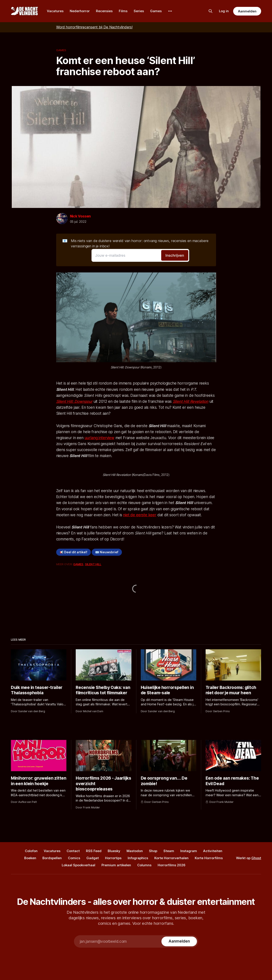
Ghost (256, 858)
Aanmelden (247, 11)
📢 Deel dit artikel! (73, 552)
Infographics (138, 858)
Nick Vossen (80, 216)
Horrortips (113, 858)
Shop (153, 851)
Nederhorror (80, 11)
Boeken (30, 858)
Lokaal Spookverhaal (78, 865)
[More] (170, 11)
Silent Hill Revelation (191, 401)
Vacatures (55, 11)
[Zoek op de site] (210, 11)
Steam (169, 851)
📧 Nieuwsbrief (107, 552)
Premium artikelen (116, 865)
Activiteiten (213, 851)
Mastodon (135, 851)
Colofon (31, 851)
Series (139, 11)
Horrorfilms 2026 (172, 865)
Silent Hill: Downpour (74, 401)
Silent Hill (93, 564)
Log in (224, 11)
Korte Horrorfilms (209, 858)
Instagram (189, 851)
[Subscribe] (179, 941)
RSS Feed (94, 851)
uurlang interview (99, 438)
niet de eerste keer (140, 515)
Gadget (93, 858)
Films (123, 11)
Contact (73, 851)
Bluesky (114, 851)
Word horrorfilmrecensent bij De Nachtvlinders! (94, 27)
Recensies (104, 11)
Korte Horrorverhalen (171, 858)
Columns (144, 865)
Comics (74, 858)
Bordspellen (52, 858)
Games (156, 11)
